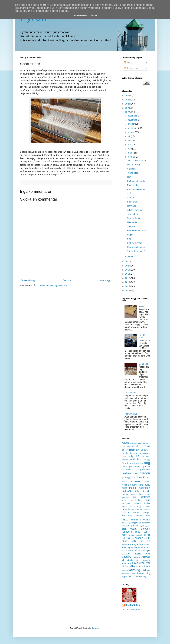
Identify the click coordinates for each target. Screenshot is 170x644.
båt (123, 453)
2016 (128, 282)
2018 (128, 274)
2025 (128, 100)
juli (129, 136)
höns (147, 485)
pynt (142, 526)
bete (124, 446)
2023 (128, 108)
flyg (149, 460)
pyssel (148, 526)
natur (126, 519)
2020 (128, 266)
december (133, 116)
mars (130, 153)
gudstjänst (145, 470)
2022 (128, 112)
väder (125, 566)
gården (145, 473)
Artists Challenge (135, 210)
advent (126, 443)
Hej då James (142, 336)
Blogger (96, 628)
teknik (130, 551)
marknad (147, 510)
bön (131, 453)
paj (133, 523)
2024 (128, 104)
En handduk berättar (137, 181)
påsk (124, 529)
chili (135, 453)
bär (127, 453)
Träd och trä (133, 214)
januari (131, 256)
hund (141, 485)
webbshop (126, 574)
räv (129, 535)
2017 (128, 278)
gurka (136, 474)
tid (135, 550)
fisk (144, 459)
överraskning (140, 576)
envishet (125, 460)
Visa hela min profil (131, 610)
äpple (124, 576)
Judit (139, 491)
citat (140, 453)
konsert (125, 500)
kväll (147, 500)
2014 (128, 290)
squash (147, 544)
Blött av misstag (135, 243)
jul (143, 491)
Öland (130, 576)
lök (133, 510)
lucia (148, 507)
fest (139, 459)
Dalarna (147, 453)
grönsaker (127, 470)
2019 (128, 270)
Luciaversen (130, 393)
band (148, 443)
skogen (139, 538)
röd (133, 535)
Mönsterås (127, 516)
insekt (133, 488)
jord (134, 491)
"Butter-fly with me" (136, 251)
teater (124, 551)
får (142, 463)
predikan (126, 526)
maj (130, 145)
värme (125, 570)
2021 (128, 262)
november (133, 120)
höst (124, 488)
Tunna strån (133, 173)
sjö (132, 538)
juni (130, 140)
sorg (134, 544)
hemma (134, 481)
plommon (146, 523)
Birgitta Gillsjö (133, 605)
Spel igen (132, 226)
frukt (134, 463)
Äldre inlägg (105, 280)
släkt (134, 541)
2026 (128, 96)
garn (124, 466)
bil (137, 446)
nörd (141, 520)
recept (133, 529)
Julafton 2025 (131, 414)
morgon (146, 513)
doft (138, 456)
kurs (140, 500)
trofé (148, 554)
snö (141, 541)
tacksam (145, 547)
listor (136, 507)
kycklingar (126, 503)
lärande (126, 510)
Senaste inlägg (28, 280)
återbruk (141, 574)
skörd (125, 541)
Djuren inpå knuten (136, 247)
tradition (138, 554)
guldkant (127, 473)
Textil (141, 306)
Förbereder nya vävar (137, 231)
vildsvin (134, 563)
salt (140, 535)
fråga (138, 463)
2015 (128, 286)
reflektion (145, 529)
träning (135, 557)
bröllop (147, 450)
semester (146, 535)
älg (148, 573)
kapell (142, 494)
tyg (140, 557)
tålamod (146, 557)
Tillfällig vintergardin (136, 161)
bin (141, 446)
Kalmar (125, 494)
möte (148, 516)
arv (135, 443)
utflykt (130, 560)
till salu (141, 551)
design (131, 456)
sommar (126, 544)
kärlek (147, 503)
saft (136, 535)
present (135, 526)
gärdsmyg (126, 478)
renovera (127, 532)
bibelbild (130, 446)
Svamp (130, 198)
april (130, 149)
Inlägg (128, 63)
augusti (131, 132)
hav (148, 478)
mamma (139, 510)
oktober (131, 124)
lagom (124, 507)
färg (147, 463)
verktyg (125, 563)
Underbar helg (134, 165)
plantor (138, 523)
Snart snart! (133, 202)
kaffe (148, 491)
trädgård (127, 557)
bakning (141, 443)
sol (148, 541)
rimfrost (147, 532)
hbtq (124, 482)
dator (124, 456)
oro (123, 523)
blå (138, 450)
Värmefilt (131, 169)
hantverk (138, 477)
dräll (142, 456)
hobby (134, 485)
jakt (124, 491)
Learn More (81, 16)
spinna (140, 544)
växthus (146, 570)
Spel (129, 239)
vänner (146, 566)
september (133, 128)
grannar (146, 467)
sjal (123, 538)
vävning (134, 570)
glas (130, 467)
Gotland (137, 467)
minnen (137, 513)
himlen (147, 482)
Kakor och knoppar (136, 189)
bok (142, 450)
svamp (137, 547)
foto (129, 463)
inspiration (144, 488)
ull (123, 560)
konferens (145, 497)
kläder (135, 497)
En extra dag (133, 185)
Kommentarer (132, 68)
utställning (146, 560)
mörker (139, 516)
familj (133, 459)
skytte (147, 538)
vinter (142, 563)
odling (147, 520)
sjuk (128, 538)
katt (148, 494)
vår (148, 563)
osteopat (128, 523)
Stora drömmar (134, 218)
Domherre (144, 364)
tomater (126, 554)
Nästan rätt (132, 222)
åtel (133, 574)
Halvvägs (131, 206)
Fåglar (130, 235)
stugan (130, 547)
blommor (128, 450)
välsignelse (135, 566)
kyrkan (137, 503)
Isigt (129, 177)
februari (132, 157)
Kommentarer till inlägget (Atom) (51, 286)
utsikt (138, 560)
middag (126, 513)
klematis (125, 497)
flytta (124, 463)
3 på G (130, 194)
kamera (134, 494)
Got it (94, 16)
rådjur (125, 535)
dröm (148, 456)
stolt (124, 547)
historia (125, 485)
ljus (142, 506)
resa (138, 532)
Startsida (67, 280)
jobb (129, 491)
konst (133, 500)
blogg (147, 446)
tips (148, 550)
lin (130, 506)
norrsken (135, 520)
